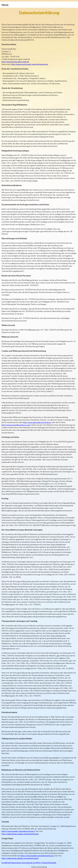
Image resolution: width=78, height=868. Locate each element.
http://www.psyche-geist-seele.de (15, 62)
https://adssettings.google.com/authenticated (20, 834)
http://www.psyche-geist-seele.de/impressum (30, 64)
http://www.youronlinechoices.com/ (16, 425)
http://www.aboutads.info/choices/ (37, 422)
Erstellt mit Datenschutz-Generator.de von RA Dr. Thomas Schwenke (29, 863)
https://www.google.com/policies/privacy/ (18, 831)
